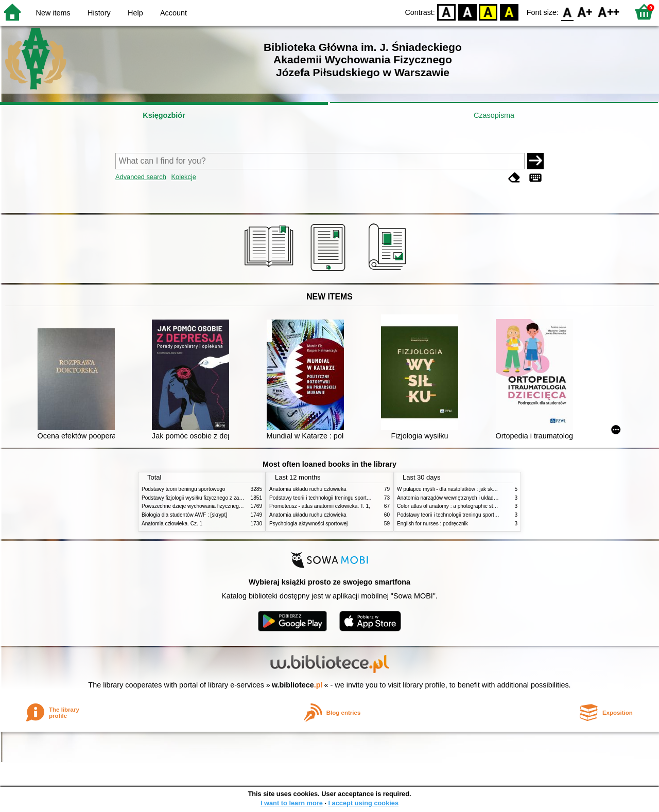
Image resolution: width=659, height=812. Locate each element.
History (99, 13)
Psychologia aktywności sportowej (308, 524)
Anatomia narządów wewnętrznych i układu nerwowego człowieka (473, 498)
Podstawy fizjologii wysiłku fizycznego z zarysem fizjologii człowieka (219, 498)
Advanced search (141, 177)
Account (174, 13)
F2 (609, 12)
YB (488, 12)
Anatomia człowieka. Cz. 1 (172, 524)
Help (135, 13)
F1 (585, 12)
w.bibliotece (297, 685)
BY (509, 12)
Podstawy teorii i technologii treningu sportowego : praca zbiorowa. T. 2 (351, 498)
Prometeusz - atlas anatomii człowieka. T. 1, (320, 506)
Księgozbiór (164, 115)
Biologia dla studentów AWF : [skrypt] (184, 515)
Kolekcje (183, 177)
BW (467, 12)
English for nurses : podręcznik (432, 524)
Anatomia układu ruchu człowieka (308, 489)
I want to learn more (292, 803)
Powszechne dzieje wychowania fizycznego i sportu (201, 506)
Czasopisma (494, 115)
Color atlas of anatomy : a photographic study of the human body (471, 506)
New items (53, 13)
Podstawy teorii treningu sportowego (183, 489)
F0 (567, 12)
